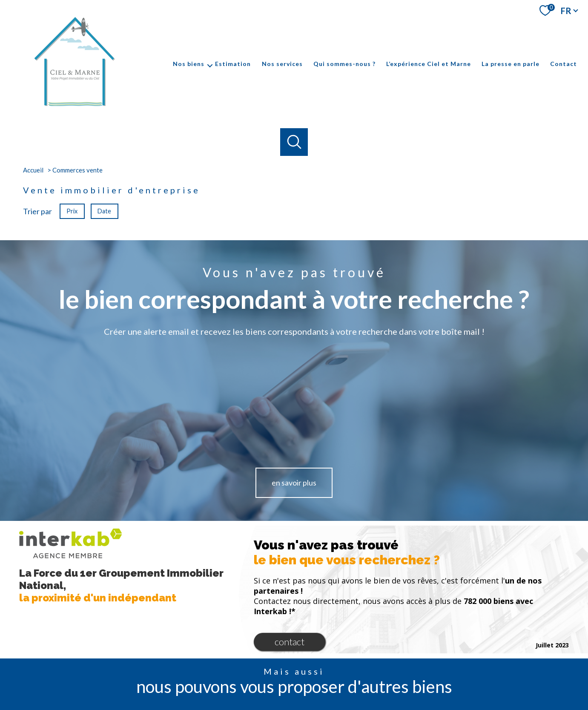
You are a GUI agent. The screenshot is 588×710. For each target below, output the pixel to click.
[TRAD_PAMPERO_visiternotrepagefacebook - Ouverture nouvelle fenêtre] (265, 673)
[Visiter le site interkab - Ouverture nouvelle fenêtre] (443, 672)
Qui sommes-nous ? (344, 64)
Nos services (282, 64)
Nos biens (189, 64)
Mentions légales (343, 702)
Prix (72, 211)
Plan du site (305, 702)
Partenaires (403, 702)
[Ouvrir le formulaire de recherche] (294, 142)
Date (105, 211)
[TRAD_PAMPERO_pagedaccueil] (74, 106)
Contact (564, 64)
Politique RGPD (438, 702)
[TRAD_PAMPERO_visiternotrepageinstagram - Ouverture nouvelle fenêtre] (294, 673)
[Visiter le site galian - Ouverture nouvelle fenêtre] (512, 672)
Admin (376, 702)
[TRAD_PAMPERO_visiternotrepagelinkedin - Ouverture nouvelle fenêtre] (323, 673)
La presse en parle (511, 64)
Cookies (470, 702)
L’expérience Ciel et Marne (429, 64)
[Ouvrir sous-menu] (210, 64)
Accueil (33, 170)
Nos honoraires (269, 702)
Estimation (233, 64)
